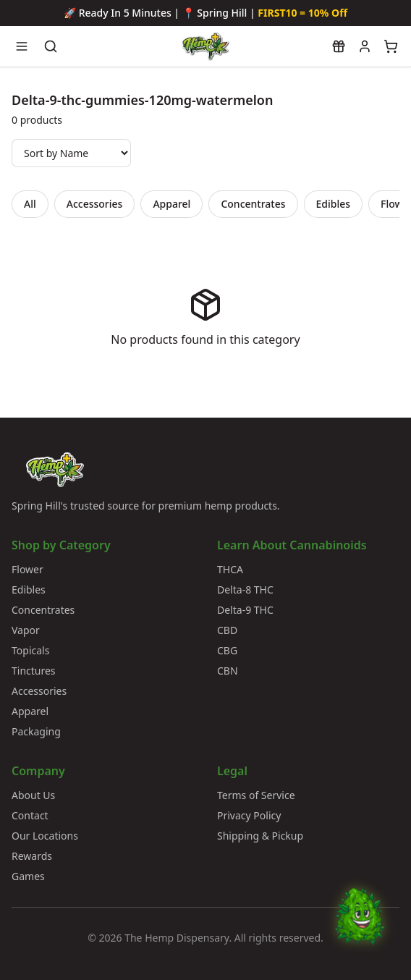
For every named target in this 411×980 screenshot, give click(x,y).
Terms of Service (256, 795)
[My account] (365, 46)
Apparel (171, 204)
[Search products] (51, 46)
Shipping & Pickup (260, 836)
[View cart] (391, 46)
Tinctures (34, 671)
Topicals (30, 650)
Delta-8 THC (245, 590)
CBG (227, 650)
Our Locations (45, 836)
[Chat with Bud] (360, 929)
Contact (30, 815)
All (30, 204)
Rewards (32, 856)
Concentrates (253, 204)
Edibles (334, 204)
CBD (227, 630)
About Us (33, 795)
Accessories (95, 204)
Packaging (36, 731)
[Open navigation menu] (22, 46)
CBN (228, 671)
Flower (27, 569)
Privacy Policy (249, 815)
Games (28, 876)
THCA (230, 569)
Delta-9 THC (245, 610)
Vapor (26, 630)
